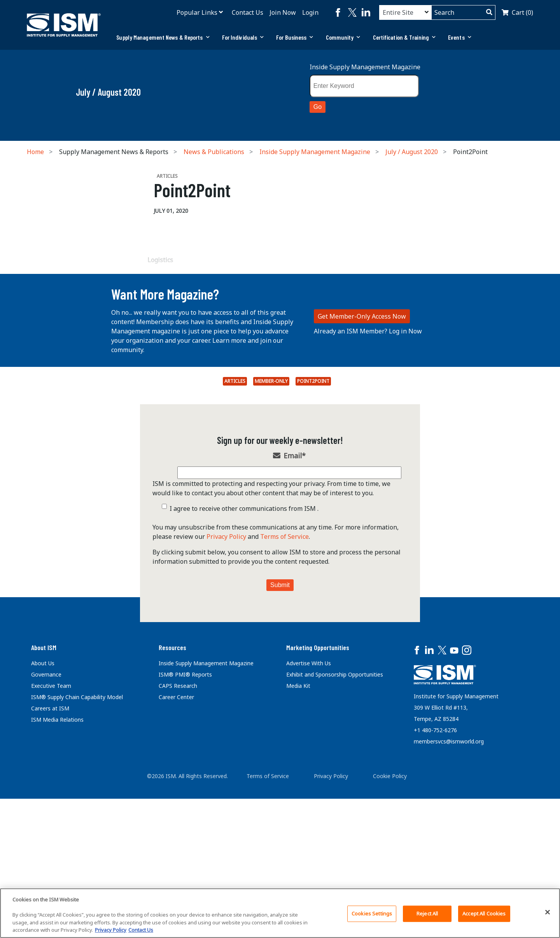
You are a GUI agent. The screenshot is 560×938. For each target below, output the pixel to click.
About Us (43, 813)
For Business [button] (295, 37)
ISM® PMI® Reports (185, 824)
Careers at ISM (50, 858)
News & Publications (214, 152)
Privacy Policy (226, 686)
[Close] (548, 912)
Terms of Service (284, 686)
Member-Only (271, 530)
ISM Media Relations (57, 869)
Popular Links (197, 12)
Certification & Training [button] (404, 37)
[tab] (163, 37)
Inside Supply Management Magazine (365, 67)
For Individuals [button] (243, 37)
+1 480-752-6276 (435, 879)
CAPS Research (178, 835)
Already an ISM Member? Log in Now (368, 480)
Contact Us (248, 12)
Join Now (283, 12)
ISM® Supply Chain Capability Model (77, 846)
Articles (235, 530)
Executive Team (51, 835)
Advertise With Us (309, 813)
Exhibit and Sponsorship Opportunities (335, 824)
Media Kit (298, 835)
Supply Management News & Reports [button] (163, 37)
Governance (46, 824)
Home (35, 152)
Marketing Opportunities (318, 797)
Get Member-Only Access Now (362, 466)
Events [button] (460, 37)
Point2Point (313, 530)
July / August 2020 (412, 152)
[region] (280, 913)
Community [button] (343, 37)
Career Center (176, 846)
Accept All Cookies (484, 913)
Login (310, 12)
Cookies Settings (372, 913)
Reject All (427, 913)
